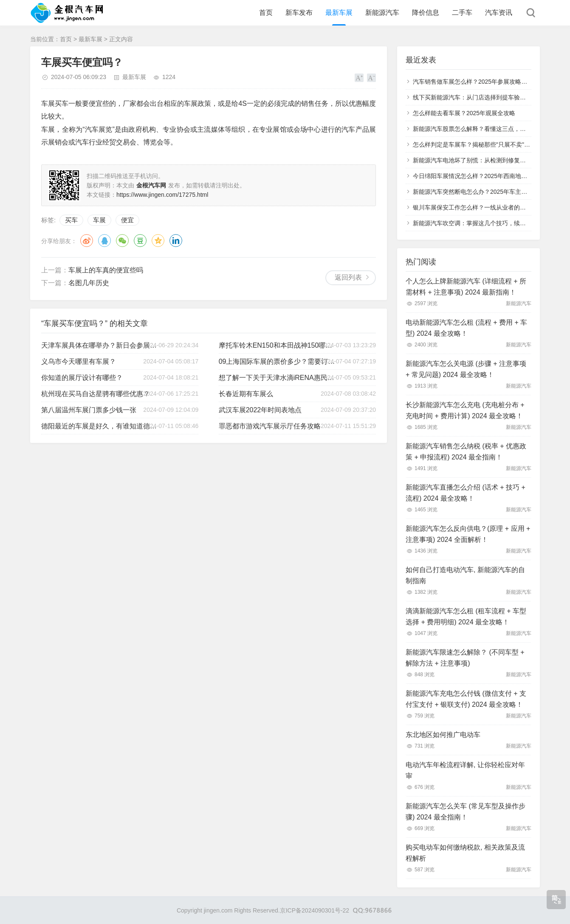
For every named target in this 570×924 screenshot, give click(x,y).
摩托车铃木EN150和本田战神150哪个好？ (278, 345)
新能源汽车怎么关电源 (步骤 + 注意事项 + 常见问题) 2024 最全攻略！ (466, 369)
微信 (122, 241)
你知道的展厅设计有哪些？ (82, 378)
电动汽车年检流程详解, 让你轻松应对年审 (465, 770)
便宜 (127, 220)
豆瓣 (140, 241)
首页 (266, 13)
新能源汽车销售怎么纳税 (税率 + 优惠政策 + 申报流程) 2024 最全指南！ (466, 452)
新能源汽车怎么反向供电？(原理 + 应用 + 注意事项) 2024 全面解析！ (468, 534)
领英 (176, 241)
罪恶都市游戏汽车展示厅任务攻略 (270, 426)
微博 (87, 241)
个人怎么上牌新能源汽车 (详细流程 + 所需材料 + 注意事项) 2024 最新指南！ (466, 287)
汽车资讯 (499, 13)
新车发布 (299, 13)
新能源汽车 (382, 13)
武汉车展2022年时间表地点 (260, 410)
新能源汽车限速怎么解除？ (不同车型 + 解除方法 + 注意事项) (465, 658)
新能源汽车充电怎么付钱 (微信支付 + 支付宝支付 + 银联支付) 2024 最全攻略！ (466, 699)
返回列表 (348, 277)
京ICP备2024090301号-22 (315, 910)
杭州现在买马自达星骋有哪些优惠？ (96, 394)
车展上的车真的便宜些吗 (106, 270)
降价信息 (426, 13)
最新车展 (339, 13)
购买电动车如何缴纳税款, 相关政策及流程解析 (465, 853)
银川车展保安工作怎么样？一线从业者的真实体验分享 (484, 207)
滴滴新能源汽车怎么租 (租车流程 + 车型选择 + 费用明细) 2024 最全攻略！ (466, 616)
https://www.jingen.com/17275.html (162, 195)
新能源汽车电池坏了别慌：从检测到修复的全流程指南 (484, 160)
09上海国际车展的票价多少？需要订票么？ (278, 361)
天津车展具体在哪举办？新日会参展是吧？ (100, 345)
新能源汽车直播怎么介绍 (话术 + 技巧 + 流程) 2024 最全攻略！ (466, 493)
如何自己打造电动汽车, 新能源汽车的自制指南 (465, 575)
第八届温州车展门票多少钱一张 (89, 410)
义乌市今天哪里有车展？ (79, 361)
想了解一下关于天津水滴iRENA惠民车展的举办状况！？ (278, 378)
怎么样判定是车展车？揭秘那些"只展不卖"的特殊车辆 (483, 145)
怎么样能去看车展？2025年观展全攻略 (464, 113)
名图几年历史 (89, 283)
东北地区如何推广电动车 (443, 735)
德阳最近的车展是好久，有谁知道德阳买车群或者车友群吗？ (100, 426)
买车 (71, 220)
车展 (99, 220)
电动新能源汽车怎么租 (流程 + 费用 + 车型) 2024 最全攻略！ (466, 328)
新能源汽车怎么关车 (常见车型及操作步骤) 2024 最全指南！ (466, 812)
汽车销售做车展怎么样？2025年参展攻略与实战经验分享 (488, 82)
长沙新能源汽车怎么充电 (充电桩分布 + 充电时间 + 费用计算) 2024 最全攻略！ (465, 410)
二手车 (462, 13)
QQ (104, 241)
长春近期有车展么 (246, 394)
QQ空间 (158, 241)
